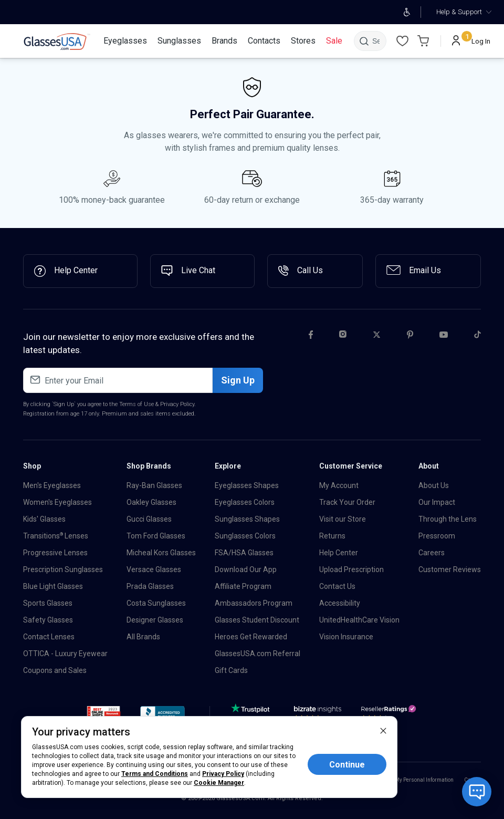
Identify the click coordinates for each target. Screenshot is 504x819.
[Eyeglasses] (125, 41)
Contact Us (337, 586)
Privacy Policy (177, 404)
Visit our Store (343, 519)
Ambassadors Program (254, 603)
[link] (57, 42)
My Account (339, 485)
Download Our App (246, 569)
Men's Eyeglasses (52, 485)
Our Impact (437, 502)
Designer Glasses (155, 620)
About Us (434, 485)
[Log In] (471, 41)
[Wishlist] (402, 41)
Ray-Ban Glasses (154, 485)
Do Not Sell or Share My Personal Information (401, 780)
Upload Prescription (351, 569)
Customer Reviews (450, 569)
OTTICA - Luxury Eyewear (65, 654)
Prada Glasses (150, 586)
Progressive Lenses (55, 553)
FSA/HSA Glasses (244, 553)
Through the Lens (448, 519)
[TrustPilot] (252, 715)
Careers (432, 553)
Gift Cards (231, 670)
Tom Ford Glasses (156, 536)
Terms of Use (136, 404)
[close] (383, 730)
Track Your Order (347, 502)
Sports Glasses (48, 603)
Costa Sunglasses (156, 603)
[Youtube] (444, 336)
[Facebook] (311, 336)
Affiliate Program (243, 586)
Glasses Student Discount (257, 620)
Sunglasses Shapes (247, 519)
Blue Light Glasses (53, 586)
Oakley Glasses (151, 502)
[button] (104, 714)
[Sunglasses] (179, 41)
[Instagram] (343, 336)
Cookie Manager (219, 783)
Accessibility (340, 603)
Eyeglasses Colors (245, 502)
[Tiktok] (477, 336)
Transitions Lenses (56, 536)
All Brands (143, 637)
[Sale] (334, 41)
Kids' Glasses (44, 519)
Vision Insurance (346, 637)
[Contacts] (264, 41)
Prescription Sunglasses (63, 569)
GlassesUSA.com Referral (258, 654)
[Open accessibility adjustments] (407, 12)
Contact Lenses (49, 637)
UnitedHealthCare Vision (359, 620)
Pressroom (437, 536)
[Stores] (303, 41)
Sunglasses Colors (245, 536)
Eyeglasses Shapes (247, 485)
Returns (332, 536)
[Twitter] (377, 336)
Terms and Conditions (155, 774)
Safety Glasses (48, 620)
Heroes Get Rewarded (251, 637)
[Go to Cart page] (423, 41)
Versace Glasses (154, 569)
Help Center (339, 553)
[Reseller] (390, 715)
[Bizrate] (318, 715)
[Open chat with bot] (477, 792)
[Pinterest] (410, 336)
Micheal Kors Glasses (161, 553)
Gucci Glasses (149, 519)
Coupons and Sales (55, 670)
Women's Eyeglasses (57, 502)
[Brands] (224, 41)
